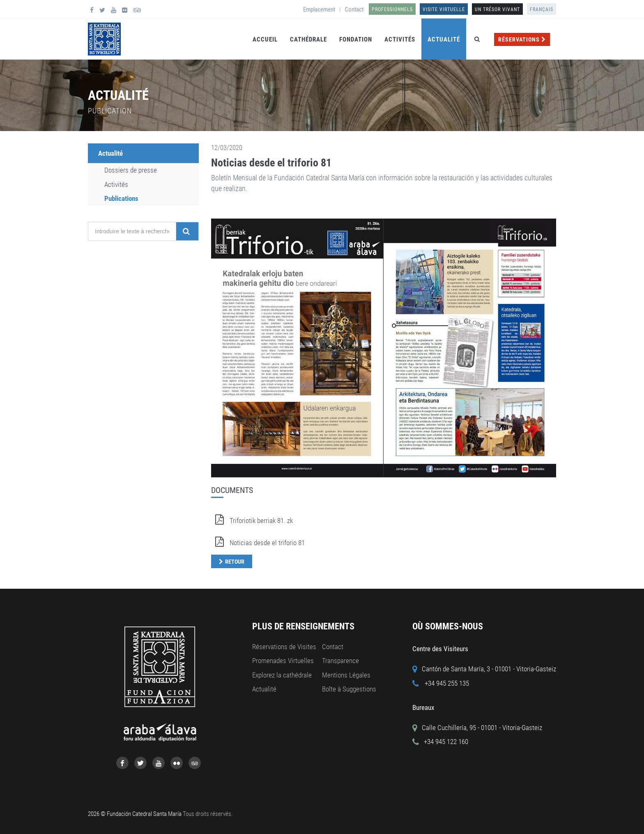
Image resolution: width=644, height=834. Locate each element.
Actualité (444, 39)
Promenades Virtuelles (283, 661)
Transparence (340, 661)
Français (542, 9)
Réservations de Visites (284, 647)
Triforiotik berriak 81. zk (252, 521)
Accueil (265, 39)
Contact (354, 9)
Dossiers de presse (131, 170)
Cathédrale (308, 39)
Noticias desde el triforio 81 (271, 163)
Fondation (356, 39)
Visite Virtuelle (444, 9)
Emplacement (319, 9)
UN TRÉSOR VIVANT (497, 9)
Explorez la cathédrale (282, 675)
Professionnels (392, 9)
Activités (400, 39)
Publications (121, 198)
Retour (235, 562)
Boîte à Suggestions (349, 689)
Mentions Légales (346, 675)
